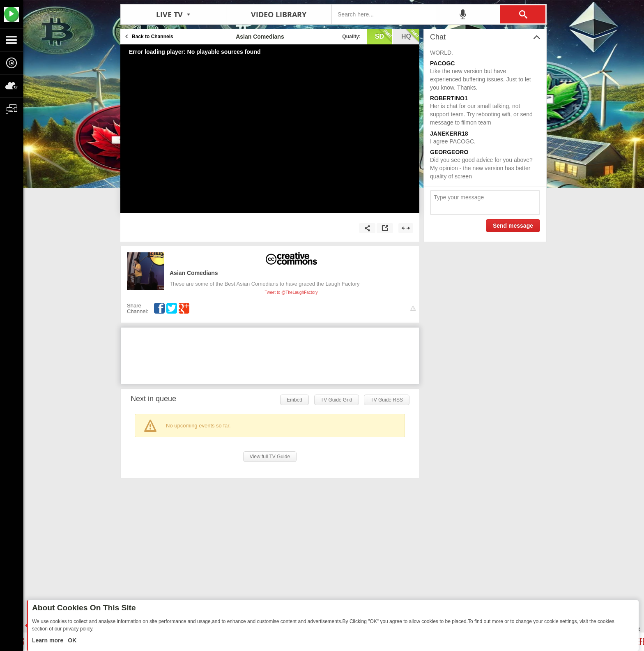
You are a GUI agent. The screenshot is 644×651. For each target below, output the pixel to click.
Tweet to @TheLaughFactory (291, 292)
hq (410, 36)
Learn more (48, 640)
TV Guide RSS (387, 400)
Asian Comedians (194, 273)
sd (384, 36)
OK (71, 640)
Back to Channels (153, 37)
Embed (294, 400)
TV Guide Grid (337, 400)
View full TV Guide (270, 457)
